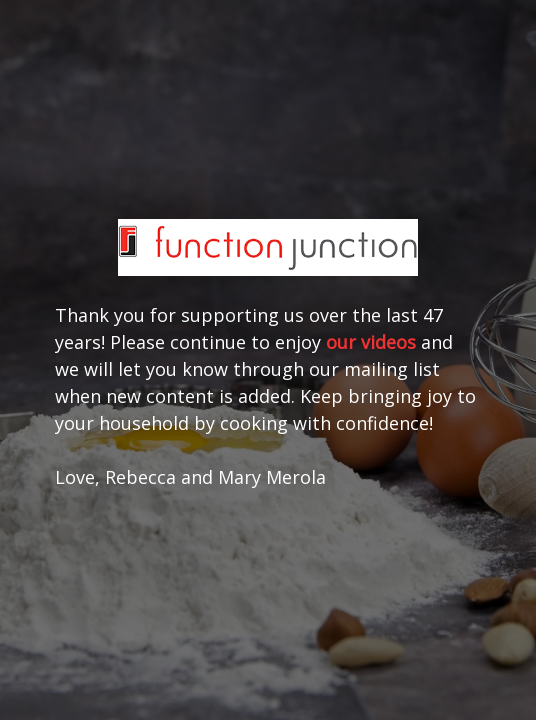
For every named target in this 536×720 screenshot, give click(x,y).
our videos (371, 342)
